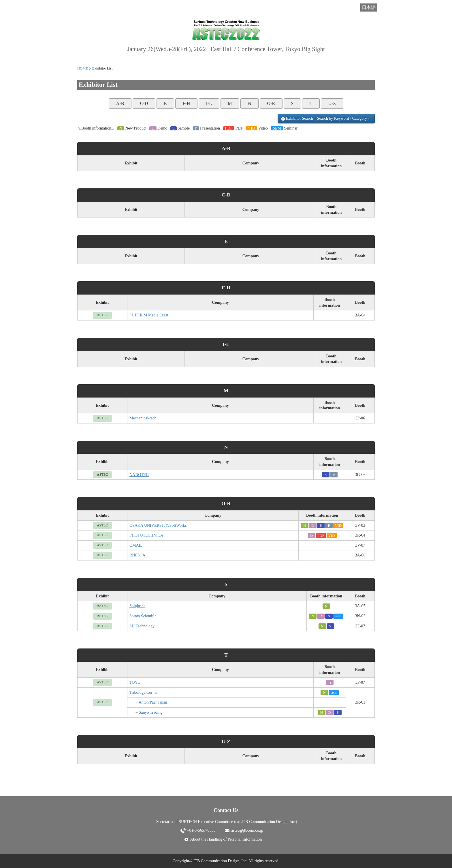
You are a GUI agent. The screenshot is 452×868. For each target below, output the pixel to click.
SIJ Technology (142, 626)
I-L (209, 103)
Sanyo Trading (150, 712)
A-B (120, 103)
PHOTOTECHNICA (146, 535)
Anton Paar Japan (153, 702)
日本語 (369, 7)
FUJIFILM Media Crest (149, 315)
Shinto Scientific (143, 616)
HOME (83, 68)
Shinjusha (137, 606)
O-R (271, 103)
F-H (186, 103)
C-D (144, 103)
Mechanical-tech (143, 418)
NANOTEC (139, 475)
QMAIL (136, 545)
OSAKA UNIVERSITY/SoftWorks (158, 525)
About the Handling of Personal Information (226, 839)
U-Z (332, 103)
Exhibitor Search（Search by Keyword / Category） (326, 118)
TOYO (135, 682)
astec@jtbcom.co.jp (247, 830)
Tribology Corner (144, 692)
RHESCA (137, 555)
